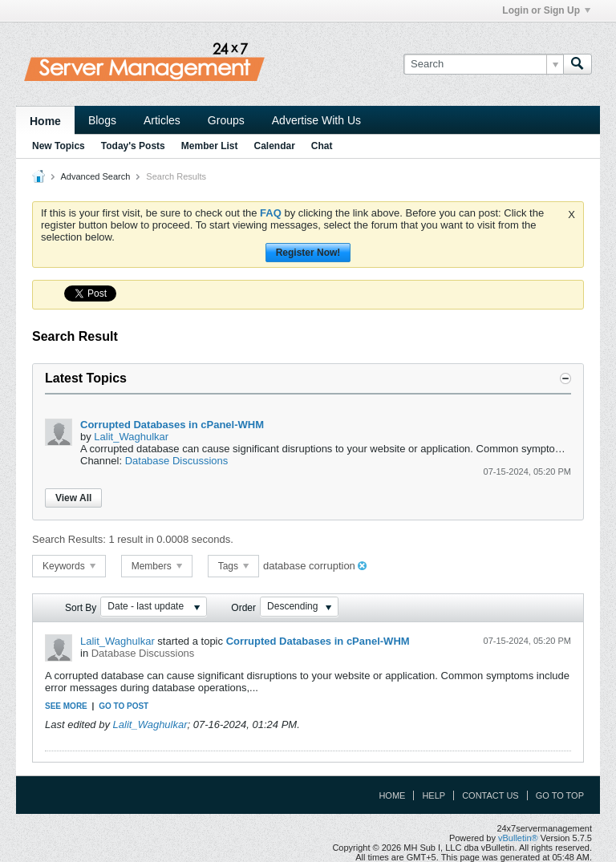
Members (157, 566)
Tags (234, 566)
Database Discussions (177, 461)
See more (66, 706)
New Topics (59, 146)
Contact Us (490, 795)
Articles (162, 120)
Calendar (274, 146)
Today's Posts (133, 146)
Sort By (81, 608)
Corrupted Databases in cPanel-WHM (172, 425)
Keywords (69, 566)
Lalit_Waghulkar (131, 437)
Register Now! (308, 253)
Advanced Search (95, 176)
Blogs (102, 120)
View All (73, 498)
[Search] (483, 64)
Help (434, 795)
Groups (226, 120)
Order (243, 608)
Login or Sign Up (546, 10)
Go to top (560, 795)
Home (45, 121)
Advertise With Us (316, 120)
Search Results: (69, 539)
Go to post (124, 706)
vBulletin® (518, 838)
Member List (210, 146)
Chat (322, 146)
